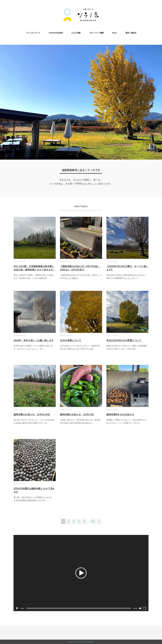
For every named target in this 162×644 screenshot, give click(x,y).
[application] (81, 573)
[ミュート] (140, 608)
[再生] (17, 608)
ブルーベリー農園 (96, 33)
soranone (73, 642)
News (115, 33)
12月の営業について (71, 340)
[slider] (79, 608)
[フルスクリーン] (145, 608)
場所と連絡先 (131, 33)
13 (93, 521)
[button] (81, 573)
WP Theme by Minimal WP (85, 642)
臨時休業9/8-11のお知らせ (120, 414)
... (47, 278)
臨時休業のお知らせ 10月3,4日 (77, 414)
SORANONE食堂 (56, 33)
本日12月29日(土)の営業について (124, 340)
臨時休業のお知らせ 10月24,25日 (32, 414)
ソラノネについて (33, 33)
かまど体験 (76, 33)
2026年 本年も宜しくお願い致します (34, 340)
